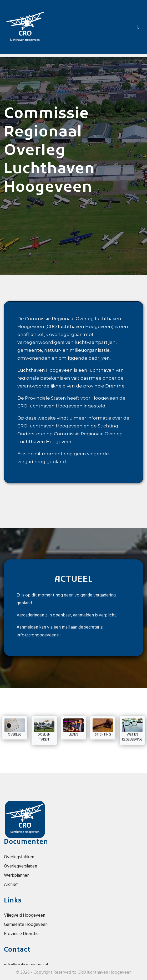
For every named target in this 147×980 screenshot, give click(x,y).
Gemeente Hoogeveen (26, 925)
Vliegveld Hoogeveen (25, 915)
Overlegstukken (19, 857)
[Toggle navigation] (138, 27)
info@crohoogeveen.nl (39, 635)
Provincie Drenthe (21, 934)
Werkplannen (17, 876)
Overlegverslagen (21, 866)
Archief (11, 885)
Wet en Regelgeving (132, 730)
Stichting (103, 728)
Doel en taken (44, 730)
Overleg (15, 728)
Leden (74, 728)
